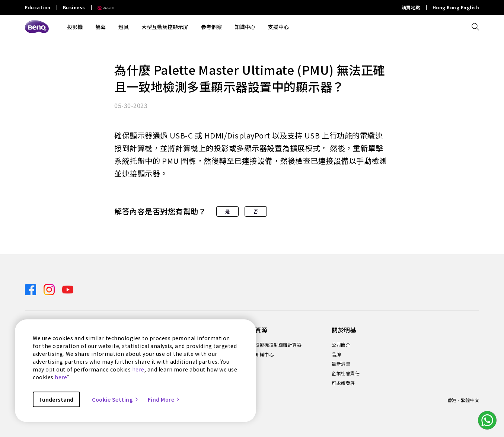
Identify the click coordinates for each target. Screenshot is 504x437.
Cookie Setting (115, 399)
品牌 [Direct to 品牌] (336, 354)
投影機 (75, 27)
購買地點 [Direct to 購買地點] (411, 7)
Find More (164, 399)
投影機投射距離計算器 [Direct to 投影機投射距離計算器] (278, 345)
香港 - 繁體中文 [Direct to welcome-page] (463, 400)
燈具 (124, 27)
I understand (56, 399)
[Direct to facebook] (31, 289)
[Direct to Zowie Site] (103, 7)
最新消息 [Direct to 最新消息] (341, 364)
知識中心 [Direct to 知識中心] (264, 354)
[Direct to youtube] (68, 289)
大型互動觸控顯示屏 (165, 27)
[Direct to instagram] (50, 289)
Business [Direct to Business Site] (74, 7)
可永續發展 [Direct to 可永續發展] (343, 383)
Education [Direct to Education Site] (38, 7)
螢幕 (101, 27)
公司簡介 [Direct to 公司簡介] (341, 345)
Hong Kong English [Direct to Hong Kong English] (456, 7)
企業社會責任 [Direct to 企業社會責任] (346, 373)
